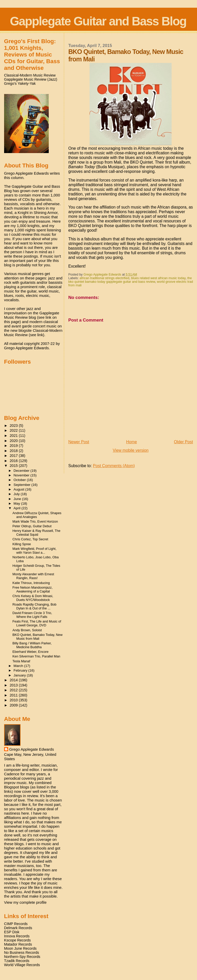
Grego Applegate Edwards (32, 749)
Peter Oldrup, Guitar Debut (32, 526)
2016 (14, 461)
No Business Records (22, 953)
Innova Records (17, 936)
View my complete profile (25, 902)
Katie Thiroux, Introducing (31, 583)
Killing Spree (22, 544)
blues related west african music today (158, 278)
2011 (14, 695)
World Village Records (22, 965)
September (23, 485)
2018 (14, 451)
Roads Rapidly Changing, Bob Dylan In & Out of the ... (35, 606)
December (22, 471)
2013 (14, 685)
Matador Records (18, 944)
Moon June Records (20, 948)
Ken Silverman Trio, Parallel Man (36, 656)
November (22, 475)
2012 (14, 690)
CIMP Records (16, 924)
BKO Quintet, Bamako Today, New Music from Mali (38, 637)
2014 (14, 680)
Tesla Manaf (21, 661)
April (18, 508)
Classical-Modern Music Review (30, 75)
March (19, 666)
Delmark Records (18, 928)
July (17, 494)
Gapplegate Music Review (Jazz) (31, 79)
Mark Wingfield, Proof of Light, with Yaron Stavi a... (35, 551)
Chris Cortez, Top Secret (30, 539)
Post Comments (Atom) (114, 466)
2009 (14, 705)
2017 (14, 456)
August (19, 489)
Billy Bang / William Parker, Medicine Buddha (32, 645)
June (18, 499)
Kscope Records (17, 940)
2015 (14, 466)
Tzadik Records (17, 961)
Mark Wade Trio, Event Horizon (35, 521)
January (20, 675)
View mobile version (131, 450)
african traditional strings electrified (104, 278)
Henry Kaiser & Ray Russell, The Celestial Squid (37, 533)
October (20, 480)
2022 (14, 430)
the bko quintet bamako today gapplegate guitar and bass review (130, 280)
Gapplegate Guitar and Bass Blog (98, 21)
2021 (14, 436)
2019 (14, 446)
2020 (14, 441)
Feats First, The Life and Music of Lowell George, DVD (37, 623)
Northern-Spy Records (22, 957)
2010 (14, 700)
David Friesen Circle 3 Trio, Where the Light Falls (32, 615)
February (21, 670)
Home (132, 442)
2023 (14, 426)
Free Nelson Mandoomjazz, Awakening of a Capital (33, 589)
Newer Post (79, 442)
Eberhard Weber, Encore (31, 652)
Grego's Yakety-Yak (20, 83)
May (17, 503)
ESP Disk (12, 932)
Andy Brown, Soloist (27, 630)
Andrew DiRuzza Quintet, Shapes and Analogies (37, 515)
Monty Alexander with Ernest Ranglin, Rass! (33, 576)
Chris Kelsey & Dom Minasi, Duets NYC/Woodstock (33, 598)
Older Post (183, 442)
